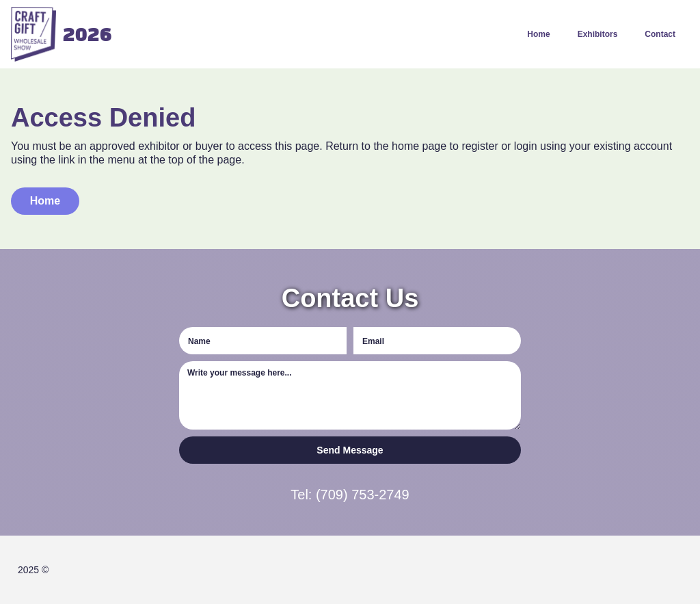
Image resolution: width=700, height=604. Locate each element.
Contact (660, 34)
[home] (57, 34)
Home (538, 34)
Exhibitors (598, 34)
